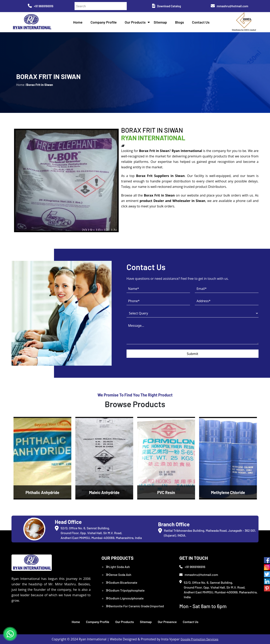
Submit (193, 354)
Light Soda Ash (118, 567)
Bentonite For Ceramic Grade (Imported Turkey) (135, 608)
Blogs (180, 22)
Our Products (135, 22)
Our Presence (167, 622)
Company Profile (104, 22)
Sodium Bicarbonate (121, 582)
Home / (21, 85)
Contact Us (201, 22)
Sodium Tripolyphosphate (125, 590)
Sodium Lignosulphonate (125, 598)
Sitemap (160, 22)
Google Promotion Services (199, 639)
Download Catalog (167, 6)
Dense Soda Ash (118, 575)
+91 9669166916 (41, 6)
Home (78, 22)
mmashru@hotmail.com (229, 6)
